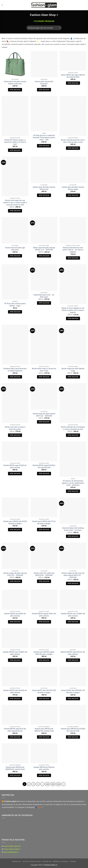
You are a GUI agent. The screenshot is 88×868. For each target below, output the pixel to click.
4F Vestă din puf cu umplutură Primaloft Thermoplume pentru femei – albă (44, 137)
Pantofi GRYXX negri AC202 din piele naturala (15, 466)
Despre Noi (16, 861)
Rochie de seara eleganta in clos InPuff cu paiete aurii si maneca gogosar (73, 310)
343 (53, 784)
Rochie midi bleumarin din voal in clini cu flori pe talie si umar (73, 141)
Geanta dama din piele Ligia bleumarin (15, 249)
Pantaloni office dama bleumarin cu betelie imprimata (15, 370)
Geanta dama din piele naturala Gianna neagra (73, 188)
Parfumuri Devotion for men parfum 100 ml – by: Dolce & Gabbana (73, 250)
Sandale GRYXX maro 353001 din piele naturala (73, 615)
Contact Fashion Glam (32, 861)
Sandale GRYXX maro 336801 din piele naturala (15, 653)
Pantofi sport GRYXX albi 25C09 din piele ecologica (15, 522)
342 (47, 784)
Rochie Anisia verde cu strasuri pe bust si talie (44, 370)
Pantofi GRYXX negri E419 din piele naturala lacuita (15, 730)
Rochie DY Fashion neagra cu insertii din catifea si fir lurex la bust (15, 142)
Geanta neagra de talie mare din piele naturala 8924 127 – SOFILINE (73, 575)
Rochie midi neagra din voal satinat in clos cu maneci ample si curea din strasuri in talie (15, 202)
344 (58, 784)
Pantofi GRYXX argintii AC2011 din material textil (44, 466)
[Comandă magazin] (44, 28)
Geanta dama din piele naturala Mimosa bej (44, 188)
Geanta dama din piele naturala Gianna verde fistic (15, 83)
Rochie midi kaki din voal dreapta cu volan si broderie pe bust (73, 428)
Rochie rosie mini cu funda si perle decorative (15, 428)
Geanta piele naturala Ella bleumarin (44, 83)
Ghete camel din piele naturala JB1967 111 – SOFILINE (44, 249)
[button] (3, 5)
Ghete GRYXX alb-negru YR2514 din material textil (73, 76)
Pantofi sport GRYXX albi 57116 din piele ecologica (44, 522)
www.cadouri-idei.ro (12, 849)
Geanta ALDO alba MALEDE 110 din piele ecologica (73, 691)
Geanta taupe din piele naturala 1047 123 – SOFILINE (44, 415)
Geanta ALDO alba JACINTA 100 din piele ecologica (44, 691)
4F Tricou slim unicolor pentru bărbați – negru (15, 305)
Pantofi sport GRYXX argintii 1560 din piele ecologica (44, 653)
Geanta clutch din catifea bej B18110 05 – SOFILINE (44, 574)
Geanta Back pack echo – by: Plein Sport (44, 296)
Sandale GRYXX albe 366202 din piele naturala (15, 691)
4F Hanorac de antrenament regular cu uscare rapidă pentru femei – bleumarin (73, 483)
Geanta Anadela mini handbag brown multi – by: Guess (73, 529)
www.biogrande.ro (11, 852)
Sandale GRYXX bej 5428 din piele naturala (44, 768)
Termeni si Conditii (61, 861)
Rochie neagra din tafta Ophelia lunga (73, 370)
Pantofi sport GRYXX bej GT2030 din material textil (73, 730)
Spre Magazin (15, 90)
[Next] (63, 784)
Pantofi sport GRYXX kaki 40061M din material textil (44, 730)
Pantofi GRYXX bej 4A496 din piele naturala (15, 615)
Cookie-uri (47, 861)
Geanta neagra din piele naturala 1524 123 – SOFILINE (15, 574)
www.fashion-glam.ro (12, 846)
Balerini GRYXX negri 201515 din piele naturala (73, 653)
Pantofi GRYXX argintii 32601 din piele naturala (44, 615)
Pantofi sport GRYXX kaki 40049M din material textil (15, 768)
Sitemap (73, 861)
